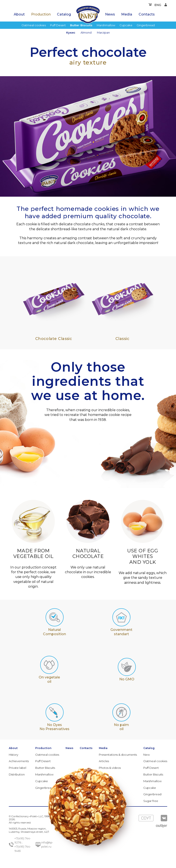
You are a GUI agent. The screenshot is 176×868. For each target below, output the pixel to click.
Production (41, 14)
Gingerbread (146, 25)
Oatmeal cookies (34, 25)
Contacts (147, 14)
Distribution (17, 774)
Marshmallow (106, 25)
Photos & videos (110, 768)
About (19, 14)
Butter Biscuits (81, 25)
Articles (104, 761)
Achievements (19, 761)
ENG (158, 5)
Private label (18, 768)
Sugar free (151, 801)
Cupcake (126, 25)
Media (127, 14)
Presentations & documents (118, 755)
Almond (86, 32)
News (110, 14)
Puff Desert (58, 25)
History (14, 755)
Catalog (64, 14)
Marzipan (103, 32)
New (147, 755)
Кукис (71, 32)
